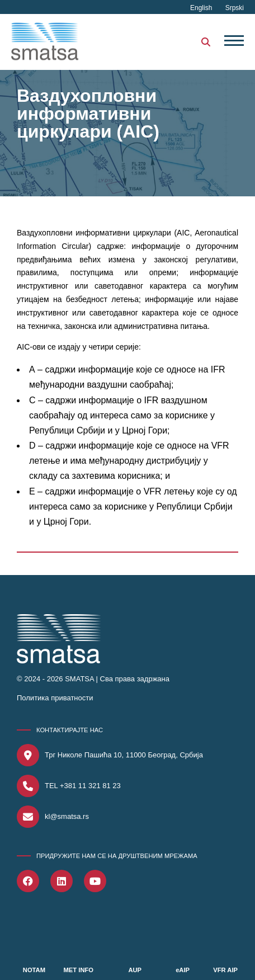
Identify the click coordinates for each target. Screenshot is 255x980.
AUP (135, 970)
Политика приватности (55, 698)
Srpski (235, 8)
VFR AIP (225, 970)
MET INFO (79, 970)
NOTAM (34, 970)
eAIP (183, 970)
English (202, 8)
